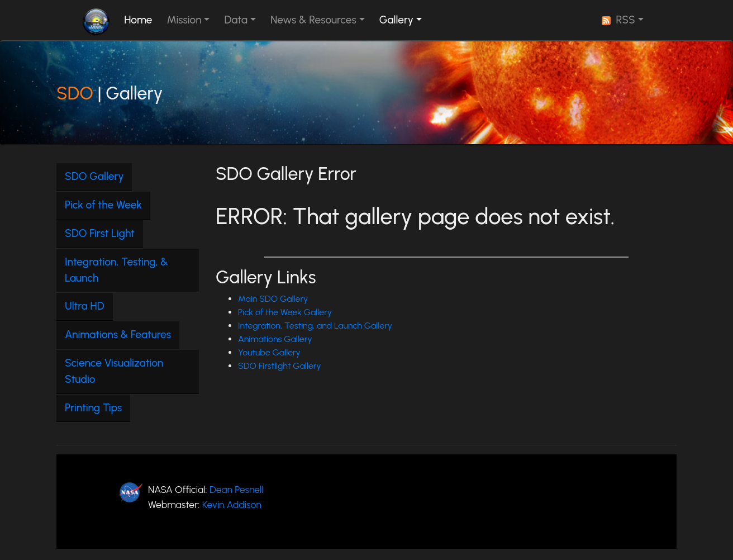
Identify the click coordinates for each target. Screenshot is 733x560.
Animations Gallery (275, 339)
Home (140, 19)
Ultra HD (85, 306)
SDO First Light (100, 233)
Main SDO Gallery (273, 299)
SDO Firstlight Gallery (280, 366)
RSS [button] (618, 20)
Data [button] (236, 20)
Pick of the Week (103, 205)
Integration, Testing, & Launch (116, 270)
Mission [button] (184, 20)
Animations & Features (118, 334)
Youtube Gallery (269, 352)
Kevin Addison (232, 504)
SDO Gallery (94, 176)
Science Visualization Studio (114, 371)
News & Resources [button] (313, 20)
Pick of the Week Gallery (285, 312)
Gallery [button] (396, 20)
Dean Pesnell (237, 489)
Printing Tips (93, 408)
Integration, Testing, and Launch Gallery (315, 326)
